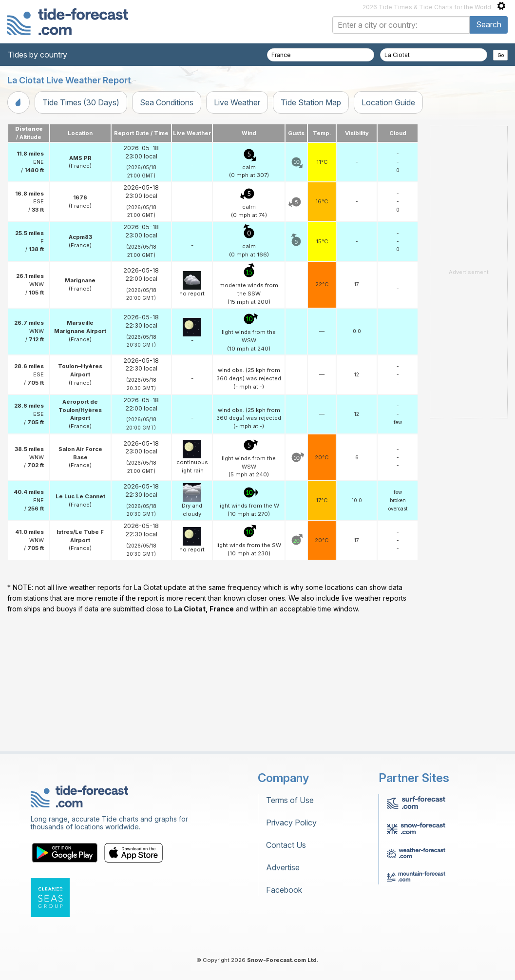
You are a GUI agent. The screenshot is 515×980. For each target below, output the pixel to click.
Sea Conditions (167, 102)
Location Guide (388, 102)
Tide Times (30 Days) (81, 102)
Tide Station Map (311, 102)
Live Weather (237, 102)
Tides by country (38, 55)
